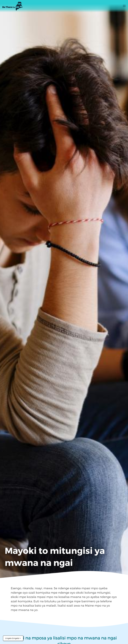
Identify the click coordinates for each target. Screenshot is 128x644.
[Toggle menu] (124, 6)
